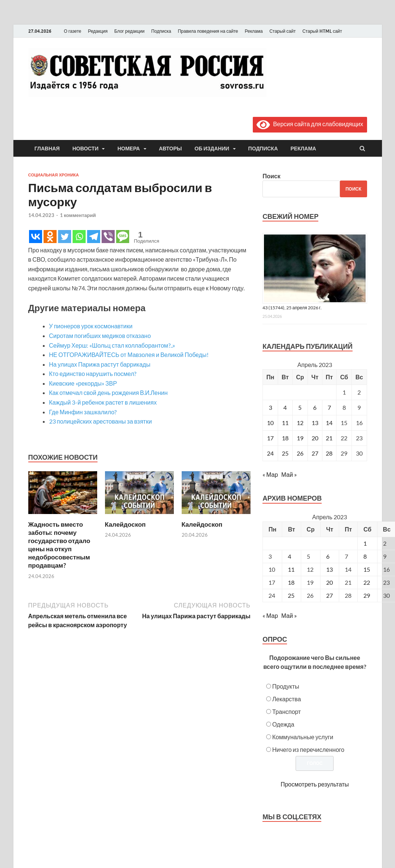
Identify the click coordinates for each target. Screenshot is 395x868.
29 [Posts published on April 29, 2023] (367, 595)
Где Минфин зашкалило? (83, 412)
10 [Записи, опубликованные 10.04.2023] (270, 423)
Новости (85, 149)
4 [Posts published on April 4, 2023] (289, 556)
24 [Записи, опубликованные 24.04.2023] (270, 453)
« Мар (270, 474)
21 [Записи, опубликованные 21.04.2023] (329, 438)
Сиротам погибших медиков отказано (100, 336)
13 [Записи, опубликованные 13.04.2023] (315, 423)
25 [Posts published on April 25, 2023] (291, 595)
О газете (73, 31)
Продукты (286, 686)
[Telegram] (94, 237)
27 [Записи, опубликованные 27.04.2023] (315, 453)
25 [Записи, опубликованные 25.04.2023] (285, 453)
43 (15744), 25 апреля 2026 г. (292, 308)
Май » (289, 474)
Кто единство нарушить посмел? (93, 374)
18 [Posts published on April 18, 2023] (291, 582)
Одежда (283, 724)
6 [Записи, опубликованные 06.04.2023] (315, 407)
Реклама (254, 31)
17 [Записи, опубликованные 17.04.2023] (270, 438)
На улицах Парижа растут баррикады (100, 364)
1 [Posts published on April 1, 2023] (365, 543)
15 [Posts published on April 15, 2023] (367, 569)
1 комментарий (78, 215)
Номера (128, 149)
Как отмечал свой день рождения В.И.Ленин (109, 392)
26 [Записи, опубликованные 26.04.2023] (300, 453)
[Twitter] (65, 237)
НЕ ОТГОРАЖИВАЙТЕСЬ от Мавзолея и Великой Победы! (129, 355)
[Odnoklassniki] (50, 237)
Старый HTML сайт (322, 31)
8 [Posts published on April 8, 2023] (365, 556)
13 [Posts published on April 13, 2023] (329, 569)
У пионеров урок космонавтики (91, 326)
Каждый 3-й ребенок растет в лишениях (103, 402)
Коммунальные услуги (303, 737)
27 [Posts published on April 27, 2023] (329, 595)
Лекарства (286, 699)
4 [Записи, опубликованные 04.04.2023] (285, 407)
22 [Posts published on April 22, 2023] (367, 582)
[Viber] (108, 237)
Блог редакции (129, 31)
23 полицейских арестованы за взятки (101, 421)
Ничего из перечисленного (308, 749)
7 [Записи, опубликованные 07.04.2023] (329, 407)
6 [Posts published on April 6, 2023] (328, 556)
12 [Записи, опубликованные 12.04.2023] (300, 423)
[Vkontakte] (36, 237)
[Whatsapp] (79, 237)
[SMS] (123, 237)
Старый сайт (283, 31)
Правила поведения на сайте (208, 31)
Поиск (271, 176)
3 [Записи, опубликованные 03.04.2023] (270, 407)
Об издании (212, 149)
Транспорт (286, 711)
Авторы (171, 149)
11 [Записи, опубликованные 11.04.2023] (285, 423)
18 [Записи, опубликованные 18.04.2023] (285, 438)
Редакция (98, 31)
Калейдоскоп (125, 524)
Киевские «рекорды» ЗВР (83, 383)
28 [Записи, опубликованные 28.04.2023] (329, 453)
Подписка (161, 31)
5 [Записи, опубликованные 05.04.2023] (300, 407)
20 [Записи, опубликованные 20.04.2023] (315, 438)
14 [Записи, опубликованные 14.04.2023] (329, 423)
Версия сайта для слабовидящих (310, 124)
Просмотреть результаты (315, 784)
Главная (47, 149)
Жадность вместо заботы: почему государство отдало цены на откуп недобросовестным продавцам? (59, 545)
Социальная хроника (54, 175)
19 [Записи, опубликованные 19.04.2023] (300, 438)
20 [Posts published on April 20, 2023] (329, 582)
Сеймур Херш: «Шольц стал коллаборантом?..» (112, 345)
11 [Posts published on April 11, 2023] (291, 569)
